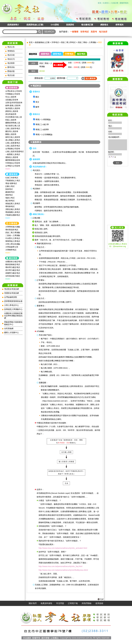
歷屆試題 (11, 71)
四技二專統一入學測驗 (87, 42)
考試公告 (11, 47)
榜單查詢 (119, 25)
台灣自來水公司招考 (14, 91)
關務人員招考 (11, 134)
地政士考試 (10, 198)
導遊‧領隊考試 (11, 183)
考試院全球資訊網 (12, 289)
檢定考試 (81, 54)
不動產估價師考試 (13, 215)
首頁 (99, 3)
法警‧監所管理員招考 (14, 103)
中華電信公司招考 (13, 163)
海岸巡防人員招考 (13, 108)
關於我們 (33, 603)
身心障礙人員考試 (13, 140)
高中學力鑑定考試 (13, 270)
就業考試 (45, 54)
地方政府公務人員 (13, 126)
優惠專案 (33, 54)
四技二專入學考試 (68, 42)
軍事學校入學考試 (13, 241)
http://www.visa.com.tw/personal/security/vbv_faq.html (60, 566)
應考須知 (11, 67)
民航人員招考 (11, 120)
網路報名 (104, 25)
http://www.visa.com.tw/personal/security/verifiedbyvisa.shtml (63, 570)
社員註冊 (115, 3)
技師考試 (9, 189)
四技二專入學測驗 (13, 233)
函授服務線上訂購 (42, 42)
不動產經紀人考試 (13, 181)
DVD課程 (55, 25)
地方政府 (103, 32)
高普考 (94, 32)
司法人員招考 (11, 97)
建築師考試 (10, 192)
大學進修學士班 (12, 247)
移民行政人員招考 (13, 137)
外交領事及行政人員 (14, 117)
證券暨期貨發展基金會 (13, 301)
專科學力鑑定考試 (13, 267)
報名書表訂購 (87, 25)
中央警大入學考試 (13, 238)
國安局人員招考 (12, 131)
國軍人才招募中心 (12, 333)
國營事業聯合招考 (13, 160)
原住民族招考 (11, 114)
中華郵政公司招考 (13, 94)
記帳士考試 (10, 186)
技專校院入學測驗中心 (13, 309)
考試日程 (11, 55)
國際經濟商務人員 (13, 123)
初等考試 (85, 32)
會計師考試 (10, 201)
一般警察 (74, 32)
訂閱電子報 (73, 603)
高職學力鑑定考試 (13, 273)
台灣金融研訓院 (11, 297)
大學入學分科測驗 (13, 244)
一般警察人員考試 (13, 154)
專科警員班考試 (12, 230)
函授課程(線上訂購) (35, 25)
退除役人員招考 (12, 157)
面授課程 (70, 25)
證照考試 (57, 54)
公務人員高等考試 (13, 146)
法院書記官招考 (12, 100)
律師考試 (9, 195)
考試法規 (11, 75)
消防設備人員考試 (13, 209)
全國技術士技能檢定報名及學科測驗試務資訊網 (13, 316)
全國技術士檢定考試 (14, 262)
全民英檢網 (9, 329)
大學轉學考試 (11, 250)
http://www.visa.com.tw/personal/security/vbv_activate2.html (63, 548)
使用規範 (99, 603)
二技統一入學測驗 (13, 235)
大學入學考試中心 (12, 305)
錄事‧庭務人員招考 (13, 105)
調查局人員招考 (12, 111)
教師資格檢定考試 (13, 264)
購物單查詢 (124, 3)
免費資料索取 (46, 603)
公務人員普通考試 (13, 143)
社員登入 (106, 3)
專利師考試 (10, 206)
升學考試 (55, 42)
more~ (8, 169)
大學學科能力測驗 (13, 227)
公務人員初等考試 (13, 128)
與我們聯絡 (87, 603)
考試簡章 (11, 63)
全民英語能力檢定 (13, 276)
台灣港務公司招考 (13, 149)
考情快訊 (11, 51)
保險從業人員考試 (13, 204)
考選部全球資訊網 (12, 293)
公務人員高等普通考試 (15, 151)
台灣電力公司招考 (13, 166)
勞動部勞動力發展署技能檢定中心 (13, 323)
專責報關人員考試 (13, 212)
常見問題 (60, 603)
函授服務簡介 (13, 25)
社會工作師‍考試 (12, 178)
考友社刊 (11, 59)
